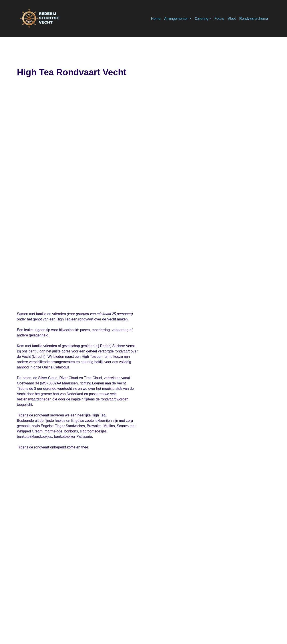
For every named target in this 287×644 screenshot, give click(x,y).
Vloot (232, 19)
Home (156, 19)
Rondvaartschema (254, 19)
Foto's (219, 19)
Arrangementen (176, 19)
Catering (201, 19)
